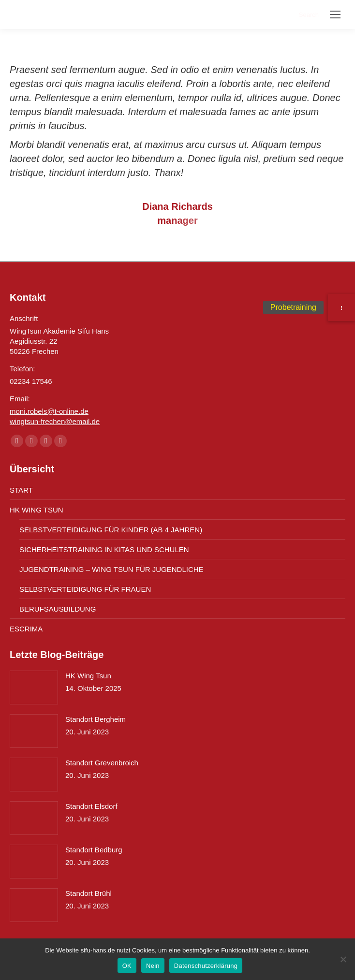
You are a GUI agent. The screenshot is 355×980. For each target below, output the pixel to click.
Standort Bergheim (96, 719)
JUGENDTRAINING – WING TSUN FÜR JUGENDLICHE (111, 569)
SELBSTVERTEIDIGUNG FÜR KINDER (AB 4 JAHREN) (111, 530)
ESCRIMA (26, 629)
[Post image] (34, 687)
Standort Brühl (89, 893)
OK (127, 966)
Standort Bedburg (94, 850)
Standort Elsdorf (91, 806)
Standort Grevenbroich (102, 763)
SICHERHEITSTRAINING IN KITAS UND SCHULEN (104, 549)
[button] (341, 307)
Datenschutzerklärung (206, 966)
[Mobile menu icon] (335, 15)
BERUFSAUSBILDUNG (58, 609)
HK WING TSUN (37, 510)
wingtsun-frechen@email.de (55, 421)
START (21, 490)
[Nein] (343, 959)
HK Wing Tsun (88, 676)
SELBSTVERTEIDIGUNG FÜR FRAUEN (85, 589)
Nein (153, 966)
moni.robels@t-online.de (49, 411)
